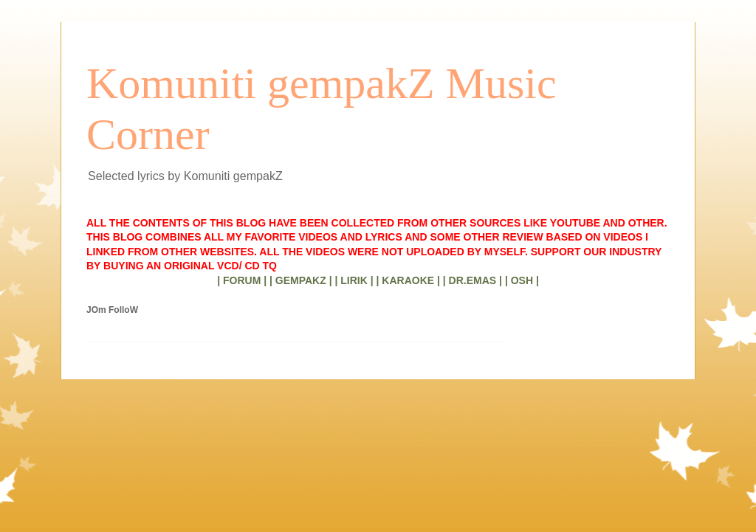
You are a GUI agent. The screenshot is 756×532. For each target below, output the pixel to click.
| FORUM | (242, 280)
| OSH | (522, 280)
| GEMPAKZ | (301, 280)
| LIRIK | (354, 280)
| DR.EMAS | (472, 280)
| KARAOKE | (408, 280)
